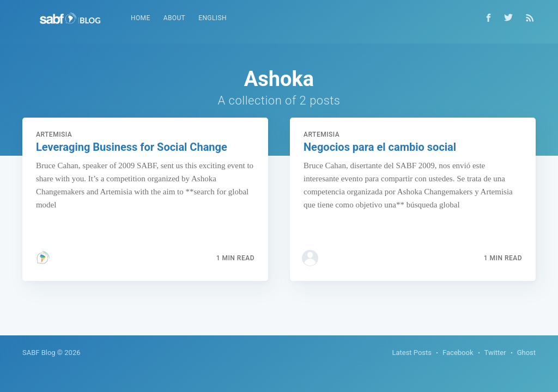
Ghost (526, 353)
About (175, 18)
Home (141, 18)
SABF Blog (39, 353)
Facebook (458, 353)
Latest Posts (412, 353)
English (213, 18)
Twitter (495, 353)
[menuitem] (141, 18)
